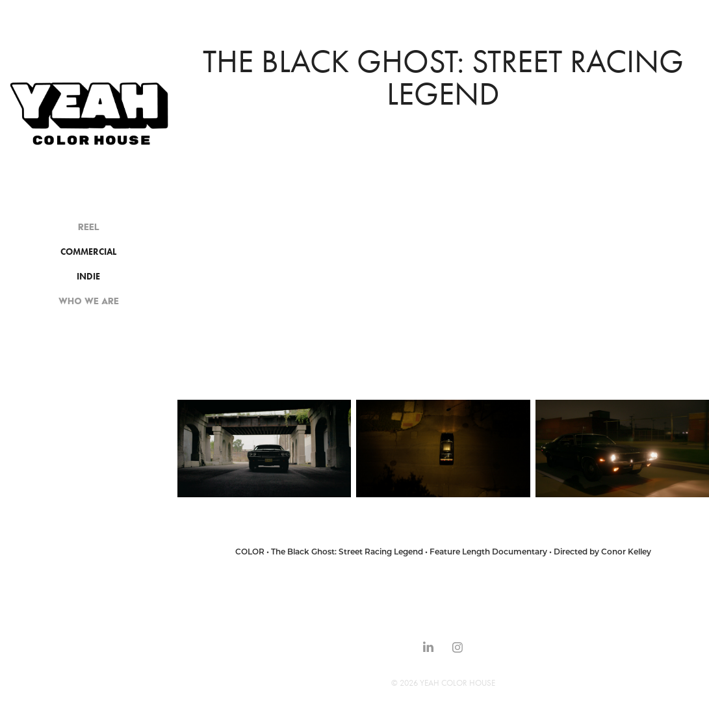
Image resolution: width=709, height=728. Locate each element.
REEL (89, 227)
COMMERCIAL (88, 252)
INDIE (88, 277)
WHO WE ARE (89, 301)
